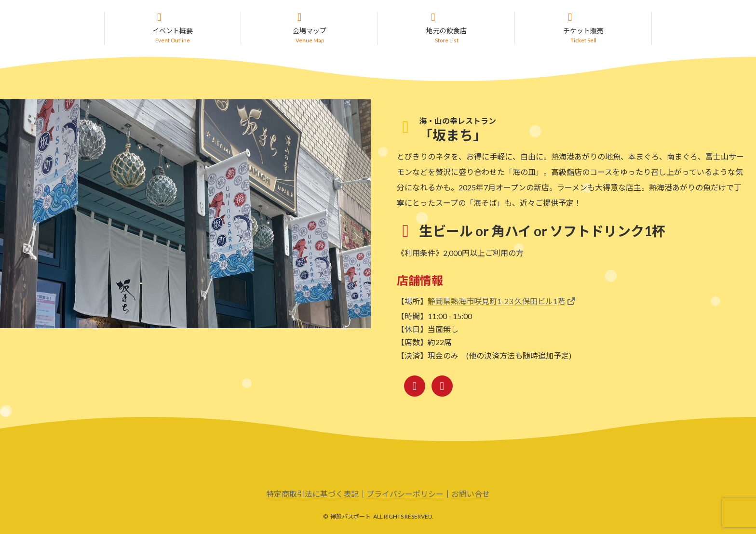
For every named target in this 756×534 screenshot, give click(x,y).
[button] (173, 29)
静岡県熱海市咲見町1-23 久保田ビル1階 (496, 301)
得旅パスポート (351, 517)
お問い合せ (471, 494)
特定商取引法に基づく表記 (312, 494)
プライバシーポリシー (405, 494)
